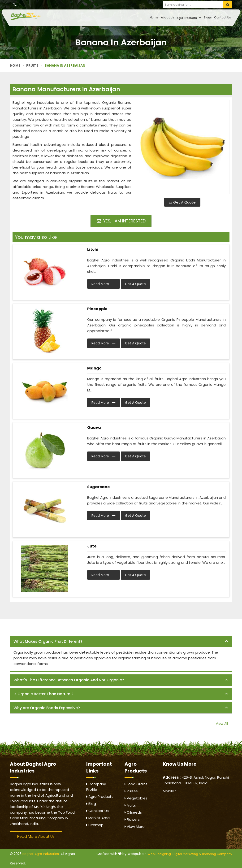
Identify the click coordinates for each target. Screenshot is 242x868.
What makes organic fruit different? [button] (48, 641)
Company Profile (96, 787)
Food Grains (136, 784)
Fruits (32, 65)
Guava (94, 427)
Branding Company (217, 854)
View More (135, 827)
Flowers (132, 819)
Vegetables (136, 798)
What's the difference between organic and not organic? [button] (69, 680)
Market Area (98, 818)
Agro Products (189, 18)
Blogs (208, 17)
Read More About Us (36, 836)
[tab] (121, 642)
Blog (91, 804)
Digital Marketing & (187, 854)
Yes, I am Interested (121, 221)
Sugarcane (98, 487)
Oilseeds (133, 812)
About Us (168, 17)
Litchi (93, 250)
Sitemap (95, 825)
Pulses (131, 791)
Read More (104, 284)
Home (154, 17)
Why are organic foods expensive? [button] (47, 708)
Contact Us (223, 17)
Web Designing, (160, 854)
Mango (94, 368)
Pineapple (97, 309)
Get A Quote (182, 202)
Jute (92, 546)
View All (222, 724)
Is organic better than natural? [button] (43, 694)
